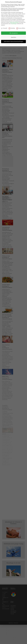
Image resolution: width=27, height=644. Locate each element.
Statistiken (12, 27)
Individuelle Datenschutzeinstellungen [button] (13, 40)
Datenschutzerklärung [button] (14, 43)
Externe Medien (21, 27)
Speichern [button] (14, 36)
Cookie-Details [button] (8, 43)
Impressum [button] (20, 43)
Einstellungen (14, 22)
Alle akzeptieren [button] (13, 32)
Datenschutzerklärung (14, 21)
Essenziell (4, 27)
